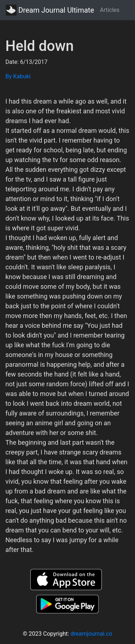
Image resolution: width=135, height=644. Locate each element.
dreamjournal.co (91, 634)
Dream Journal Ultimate (50, 10)
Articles (109, 10)
